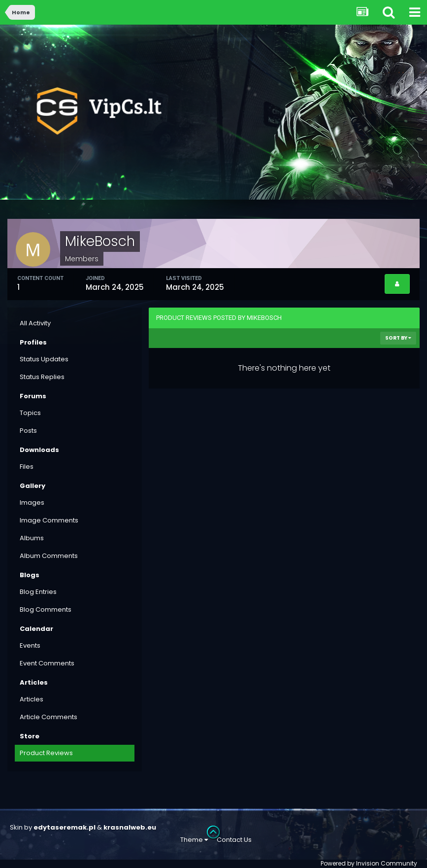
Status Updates (44, 359)
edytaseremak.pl (65, 827)
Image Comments (49, 520)
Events (30, 645)
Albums (32, 538)
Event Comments (47, 663)
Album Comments (49, 556)
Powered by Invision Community (369, 863)
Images (32, 503)
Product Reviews (46, 753)
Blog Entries (38, 592)
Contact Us (234, 840)
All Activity (35, 323)
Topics (30, 413)
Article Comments (49, 717)
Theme (194, 840)
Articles (32, 699)
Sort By (398, 338)
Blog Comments (46, 609)
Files (27, 467)
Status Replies (42, 377)
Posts (28, 431)
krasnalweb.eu (130, 827)
